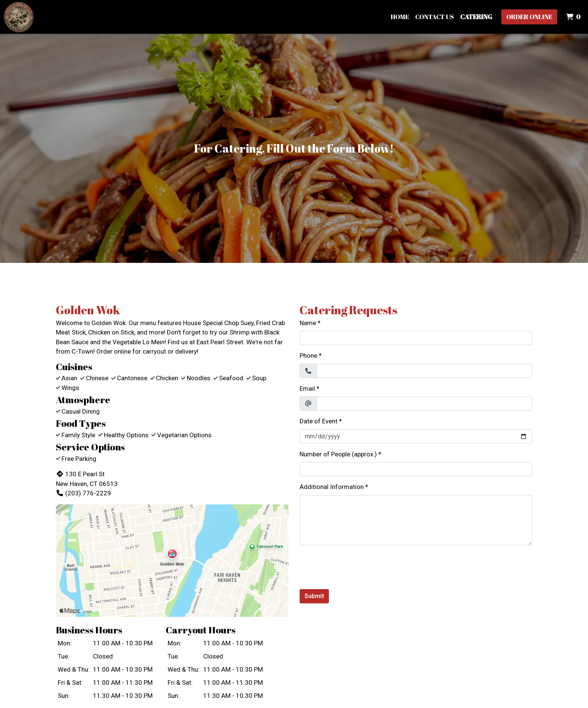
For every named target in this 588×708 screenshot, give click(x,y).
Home (400, 17)
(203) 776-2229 (83, 493)
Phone (308, 355)
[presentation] (357, 566)
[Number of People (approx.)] (416, 469)
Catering (476, 17)
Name (308, 323)
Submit (314, 596)
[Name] (416, 338)
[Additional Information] (416, 520)
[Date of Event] (416, 436)
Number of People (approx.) (338, 454)
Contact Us (435, 17)
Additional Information (332, 487)
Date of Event (319, 421)
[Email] (424, 403)
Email (307, 388)
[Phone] (424, 371)
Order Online (529, 17)
